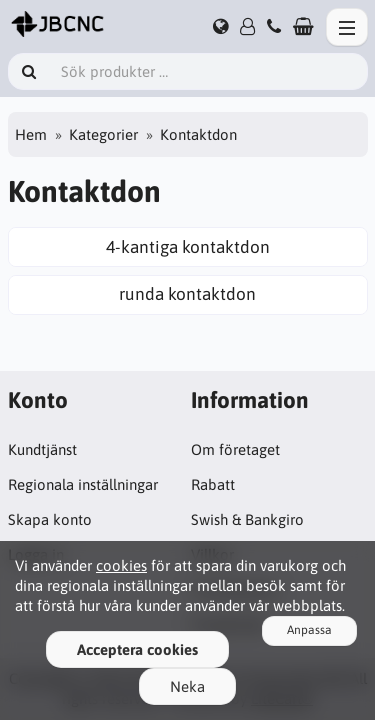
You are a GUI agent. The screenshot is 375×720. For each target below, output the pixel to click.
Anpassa (309, 630)
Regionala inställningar (83, 484)
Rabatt (213, 484)
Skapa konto (50, 519)
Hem (31, 134)
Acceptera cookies (137, 649)
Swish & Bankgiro (247, 519)
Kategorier (103, 134)
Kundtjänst (42, 449)
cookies (121, 565)
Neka (187, 686)
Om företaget (235, 449)
